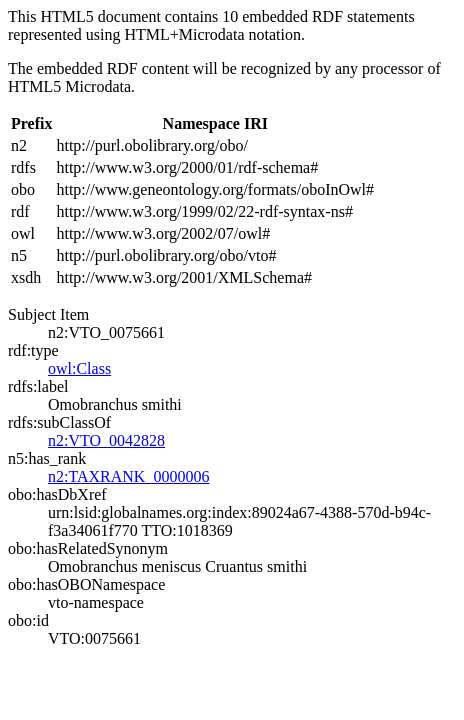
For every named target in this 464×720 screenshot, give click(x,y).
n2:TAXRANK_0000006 (128, 476)
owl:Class (79, 368)
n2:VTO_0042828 (106, 440)
